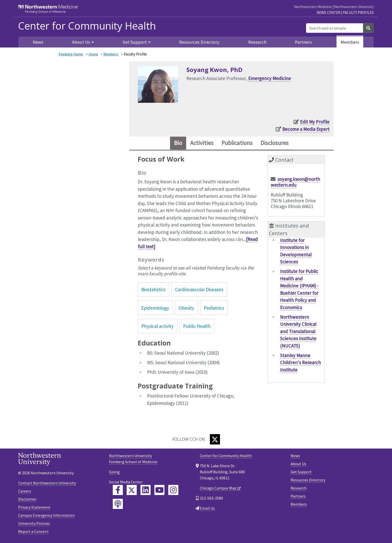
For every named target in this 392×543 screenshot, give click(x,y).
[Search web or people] (335, 28)
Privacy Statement (34, 508)
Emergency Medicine (270, 78)
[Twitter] (215, 440)
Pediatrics (214, 308)
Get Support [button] (135, 42)
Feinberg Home (71, 54)
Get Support (301, 472)
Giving (114, 472)
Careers (25, 491)
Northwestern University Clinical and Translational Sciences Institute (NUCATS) (298, 332)
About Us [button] (81, 42)
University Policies (34, 524)
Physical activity (157, 327)
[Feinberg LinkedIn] (146, 490)
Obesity (186, 308)
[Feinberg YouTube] (159, 490)
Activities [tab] (200, 143)
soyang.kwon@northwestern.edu (295, 183)
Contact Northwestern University (47, 483)
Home (93, 54)
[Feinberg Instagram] (173, 490)
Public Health (197, 327)
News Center (328, 13)
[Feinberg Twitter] (132, 490)
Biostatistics (153, 290)
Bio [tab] (176, 143)
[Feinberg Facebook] (118, 490)
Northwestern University (354, 7)
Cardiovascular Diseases (199, 290)
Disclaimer (27, 500)
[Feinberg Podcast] (118, 504)
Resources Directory (199, 42)
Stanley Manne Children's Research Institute (300, 363)
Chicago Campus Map (218, 488)
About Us (298, 464)
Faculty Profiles (358, 13)
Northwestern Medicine (313, 7)
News (38, 42)
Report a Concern (33, 532)
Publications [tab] (237, 143)
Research (257, 42)
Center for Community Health (87, 26)
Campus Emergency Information (46, 516)
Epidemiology (155, 308)
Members (350, 42)
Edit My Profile (315, 122)
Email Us (207, 509)
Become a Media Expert (306, 129)
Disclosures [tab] (276, 143)
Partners (303, 42)
